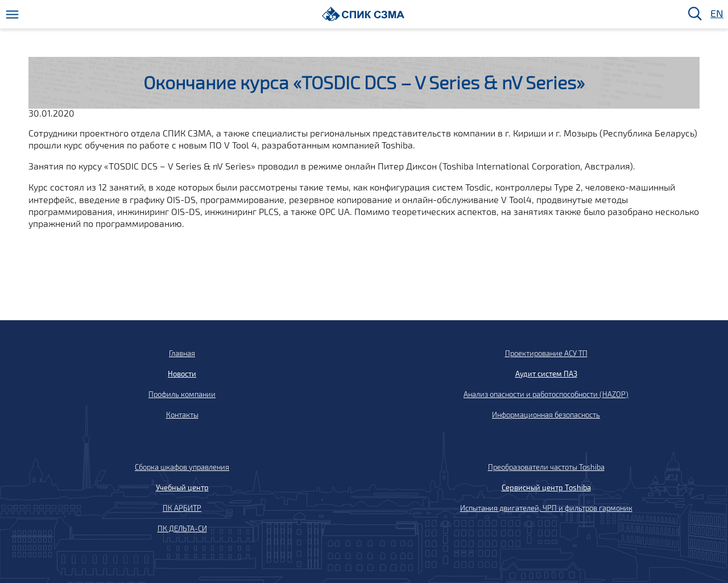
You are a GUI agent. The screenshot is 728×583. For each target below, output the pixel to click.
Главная (182, 353)
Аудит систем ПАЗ (546, 374)
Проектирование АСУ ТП (546, 353)
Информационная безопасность (546, 415)
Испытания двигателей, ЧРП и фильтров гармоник (546, 508)
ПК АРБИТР (182, 508)
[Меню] (12, 15)
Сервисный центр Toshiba (546, 487)
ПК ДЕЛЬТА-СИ (182, 528)
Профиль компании (182, 394)
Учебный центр (182, 487)
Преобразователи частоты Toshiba (546, 467)
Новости (182, 374)
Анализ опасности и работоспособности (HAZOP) (546, 394)
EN (716, 14)
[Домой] (363, 14)
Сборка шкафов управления (182, 467)
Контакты (182, 415)
